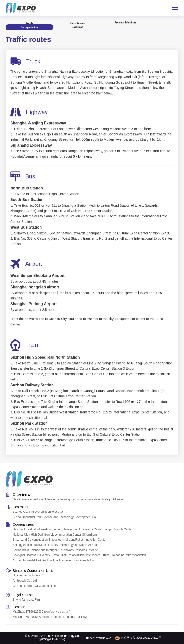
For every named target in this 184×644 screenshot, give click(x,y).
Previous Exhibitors (125, 21)
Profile (29, 23)
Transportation (29, 27)
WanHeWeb (104, 638)
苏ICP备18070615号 (52, 639)
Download (78, 27)
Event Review (77, 22)
